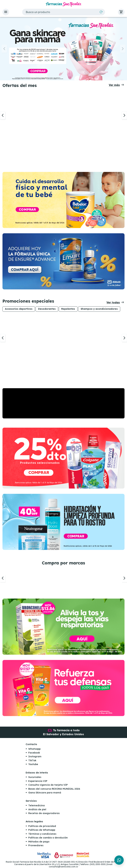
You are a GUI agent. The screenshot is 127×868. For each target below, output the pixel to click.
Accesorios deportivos (19, 309)
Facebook (34, 753)
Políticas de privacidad (42, 826)
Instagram (35, 757)
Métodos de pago (39, 842)
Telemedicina (37, 806)
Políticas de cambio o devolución (48, 838)
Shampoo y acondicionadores (99, 309)
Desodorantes (47, 309)
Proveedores (36, 846)
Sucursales (35, 777)
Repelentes (68, 309)
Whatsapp (34, 749)
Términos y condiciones (42, 834)
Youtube (33, 764)
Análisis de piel (37, 809)
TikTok (32, 760)
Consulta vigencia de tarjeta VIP (48, 785)
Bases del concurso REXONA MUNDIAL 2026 (54, 789)
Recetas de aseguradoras (44, 813)
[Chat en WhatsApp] (119, 860)
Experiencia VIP (38, 781)
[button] (6, 12)
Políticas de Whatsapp (42, 830)
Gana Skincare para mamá (45, 793)
